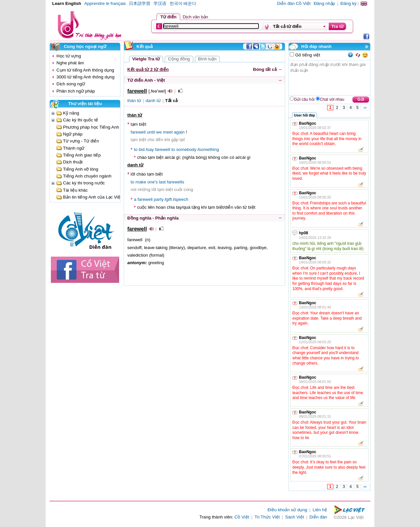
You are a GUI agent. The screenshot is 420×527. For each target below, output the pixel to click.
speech (181, 199)
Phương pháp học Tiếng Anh (91, 127)
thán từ (134, 101)
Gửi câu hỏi (304, 99)
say (150, 149)
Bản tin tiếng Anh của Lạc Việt (92, 197)
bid (142, 149)
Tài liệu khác (75, 190)
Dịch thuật (73, 162)
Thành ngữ (74, 148)
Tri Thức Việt (267, 517)
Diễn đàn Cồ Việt (294, 3)
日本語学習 (140, 3)
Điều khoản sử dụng (287, 510)
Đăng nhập (324, 3)
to (136, 149)
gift (169, 199)
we (159, 132)
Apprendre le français (105, 3)
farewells (176, 182)
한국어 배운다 (183, 3)
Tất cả (171, 101)
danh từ (153, 101)
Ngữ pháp (73, 134)
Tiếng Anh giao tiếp (82, 155)
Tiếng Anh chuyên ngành (87, 176)
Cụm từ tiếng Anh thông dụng (85, 70)
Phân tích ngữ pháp (76, 91)
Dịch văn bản (195, 17)
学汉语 (160, 3)
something (209, 149)
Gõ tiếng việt (307, 55)
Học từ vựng (69, 56)
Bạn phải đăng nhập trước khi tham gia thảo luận (330, 78)
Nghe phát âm (70, 63)
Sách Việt (294, 517)
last (162, 182)
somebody (186, 149)
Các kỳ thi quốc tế (81, 120)
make (141, 182)
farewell (138, 132)
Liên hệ (320, 510)
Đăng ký (349, 3)
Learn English (67, 3)
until (151, 132)
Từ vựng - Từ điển (81, 141)
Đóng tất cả (265, 69)
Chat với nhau (332, 99)
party (159, 199)
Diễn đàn (318, 517)
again (179, 132)
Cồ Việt (242, 517)
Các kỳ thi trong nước (84, 183)
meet (168, 132)
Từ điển (168, 17)
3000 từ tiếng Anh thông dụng (85, 77)
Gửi (361, 99)
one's (152, 182)
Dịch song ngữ (71, 84)
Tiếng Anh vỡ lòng (81, 169)
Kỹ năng (71, 113)
